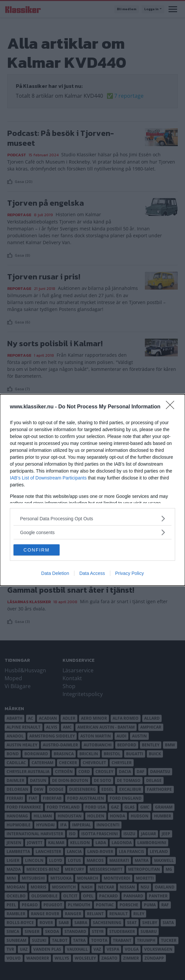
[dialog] (92, 490)
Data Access (92, 573)
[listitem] (92, 518)
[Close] (172, 407)
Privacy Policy (130, 573)
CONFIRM (36, 550)
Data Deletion (55, 573)
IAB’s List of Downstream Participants (48, 478)
